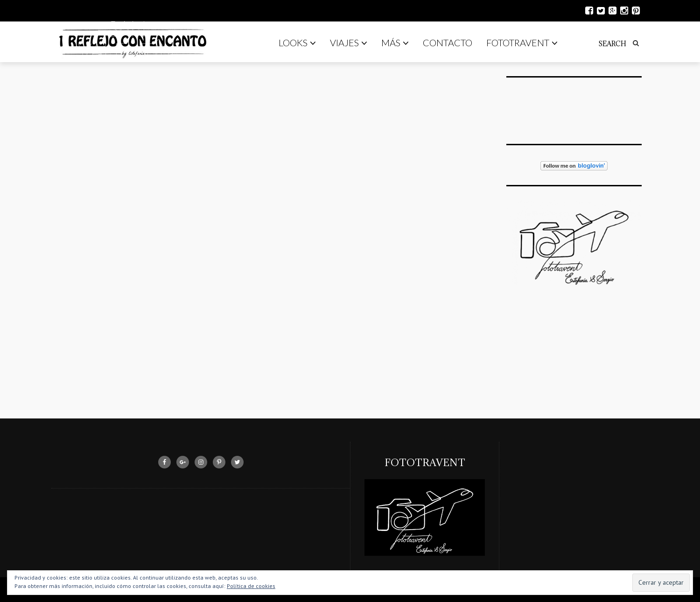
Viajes (349, 42)
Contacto (448, 42)
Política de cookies (251, 586)
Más (395, 42)
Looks (297, 42)
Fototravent (522, 42)
